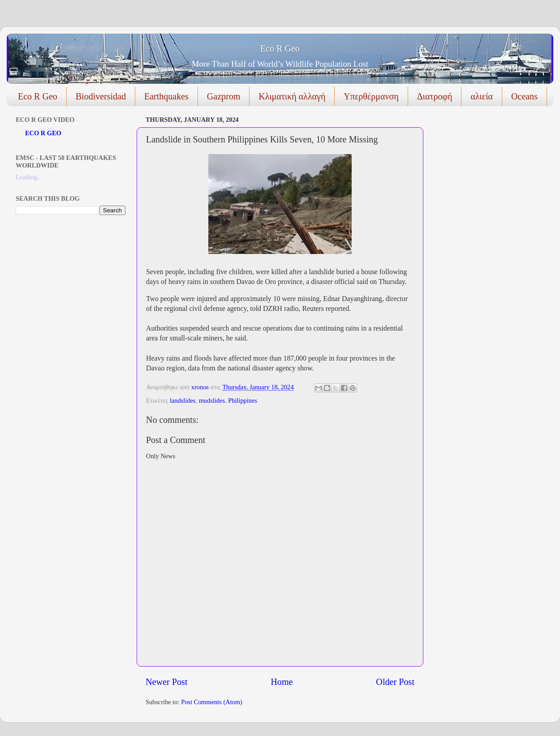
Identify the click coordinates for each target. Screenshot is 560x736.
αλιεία (482, 96)
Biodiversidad (101, 96)
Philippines (243, 400)
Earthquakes (166, 96)
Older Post (395, 682)
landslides (183, 400)
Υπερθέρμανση (371, 96)
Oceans (524, 96)
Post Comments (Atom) (212, 702)
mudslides (212, 400)
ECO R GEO (43, 133)
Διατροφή (435, 96)
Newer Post (167, 682)
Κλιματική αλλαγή (292, 96)
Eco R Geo (280, 48)
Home (282, 682)
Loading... (29, 177)
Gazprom (224, 96)
